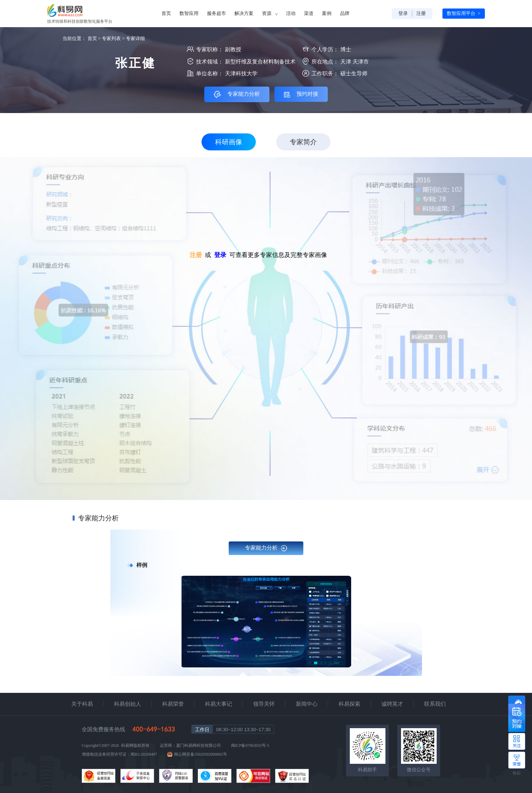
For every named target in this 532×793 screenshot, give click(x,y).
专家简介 (303, 142)
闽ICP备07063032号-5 (250, 745)
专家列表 (111, 39)
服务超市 (216, 13)
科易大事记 (218, 704)
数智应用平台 (464, 14)
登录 (403, 13)
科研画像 (229, 142)
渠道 (309, 13)
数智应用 (189, 13)
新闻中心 (307, 704)
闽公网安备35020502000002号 (201, 754)
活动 (291, 13)
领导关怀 (264, 704)
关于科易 (82, 704)
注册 (421, 13)
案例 (327, 13)
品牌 (345, 13)
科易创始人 (128, 704)
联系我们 (435, 704)
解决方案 (244, 13)
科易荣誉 (173, 704)
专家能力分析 (266, 548)
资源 (270, 14)
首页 (166, 13)
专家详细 (135, 39)
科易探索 (349, 704)
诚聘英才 (392, 704)
